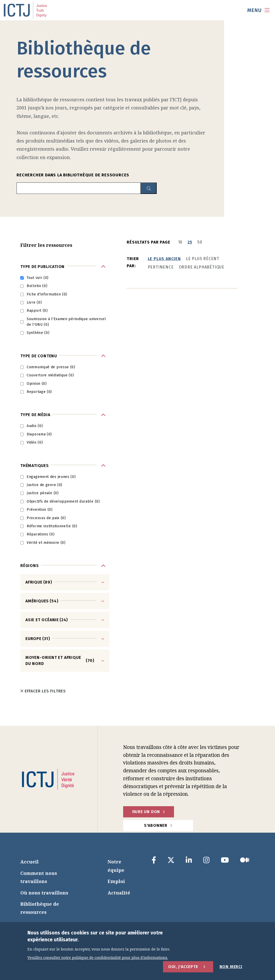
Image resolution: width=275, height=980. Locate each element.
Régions (30, 566)
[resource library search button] (149, 188)
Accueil (30, 862)
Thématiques (35, 466)
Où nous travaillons (44, 893)
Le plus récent (203, 259)
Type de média (35, 415)
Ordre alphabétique (202, 267)
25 (190, 242)
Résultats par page (148, 242)
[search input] (79, 188)
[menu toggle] (258, 10)
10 (180, 242)
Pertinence (161, 267)
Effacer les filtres (43, 691)
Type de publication (42, 267)
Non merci (231, 967)
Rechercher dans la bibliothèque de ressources (73, 175)
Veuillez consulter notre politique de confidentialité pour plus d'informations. (98, 958)
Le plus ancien (164, 259)
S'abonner (156, 825)
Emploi (116, 881)
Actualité (119, 893)
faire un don (146, 812)
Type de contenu (39, 356)
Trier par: (133, 262)
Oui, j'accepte (183, 967)
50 (200, 242)
